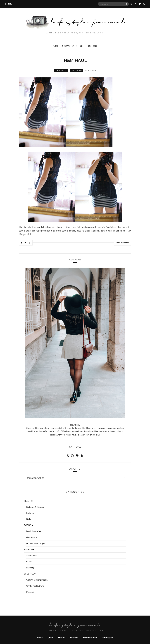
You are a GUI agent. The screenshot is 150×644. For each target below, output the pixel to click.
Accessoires (32, 556)
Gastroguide (32, 537)
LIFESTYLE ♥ (30, 574)
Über (50, 638)
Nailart (29, 519)
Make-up (30, 513)
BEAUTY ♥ (29, 501)
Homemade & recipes (36, 543)
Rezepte (74, 638)
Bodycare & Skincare (35, 507)
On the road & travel (35, 586)
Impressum (107, 638)
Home (40, 638)
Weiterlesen (123, 243)
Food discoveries (34, 531)
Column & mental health (37, 580)
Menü (8, 4)
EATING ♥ (29, 525)
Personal (30, 592)
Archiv (61, 638)
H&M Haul (75, 60)
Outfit (29, 562)
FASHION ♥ (61, 70)
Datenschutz (90, 638)
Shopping (77, 70)
